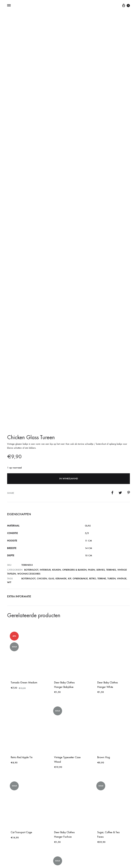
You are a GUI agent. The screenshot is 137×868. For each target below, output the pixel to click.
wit (9, 479)
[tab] (19, 494)
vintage (122, 475)
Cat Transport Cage (21, 729)
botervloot (28, 475)
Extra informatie (19, 493)
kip (70, 475)
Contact (68, 850)
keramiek (61, 475)
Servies (101, 466)
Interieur (45, 466)
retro (93, 475)
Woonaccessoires (29, 470)
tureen (111, 475)
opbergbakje (80, 475)
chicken (42, 475)
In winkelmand (69, 375)
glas (51, 475)
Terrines (111, 466)
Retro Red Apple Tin (22, 654)
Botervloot (31, 466)
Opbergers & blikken (74, 466)
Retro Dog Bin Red (21, 779)
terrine (102, 475)
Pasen (91, 466)
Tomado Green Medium (24, 579)
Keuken (56, 466)
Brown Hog (104, 654)
